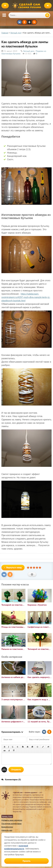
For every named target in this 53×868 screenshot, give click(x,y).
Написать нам (7, 830)
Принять (26, 861)
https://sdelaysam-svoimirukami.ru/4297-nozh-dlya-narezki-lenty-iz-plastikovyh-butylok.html (26, 297)
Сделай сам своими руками (27, 6)
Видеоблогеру (7, 827)
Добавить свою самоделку (12, 820)
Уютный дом (29, 51)
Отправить (16, 770)
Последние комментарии (11, 824)
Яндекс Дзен (7, 816)
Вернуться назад (13, 567)
